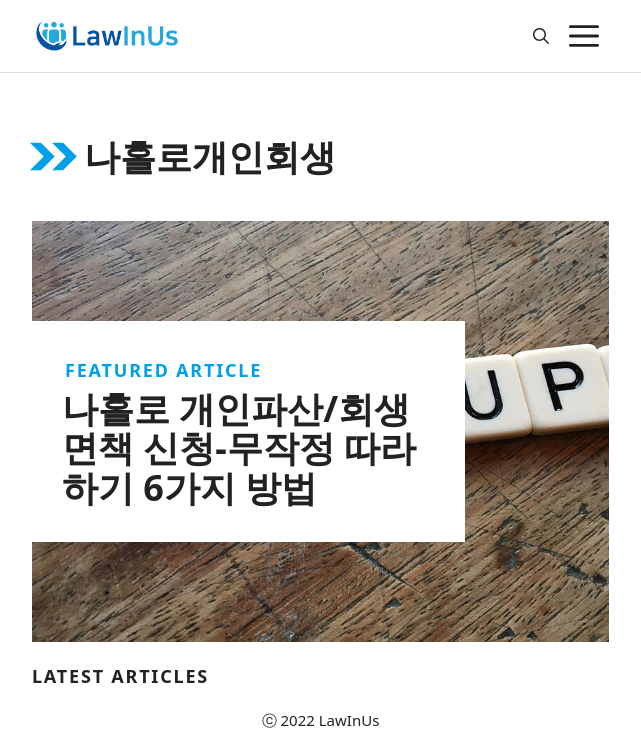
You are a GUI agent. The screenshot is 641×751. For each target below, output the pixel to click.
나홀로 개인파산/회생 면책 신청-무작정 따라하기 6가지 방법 (239, 448)
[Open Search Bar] (541, 36)
